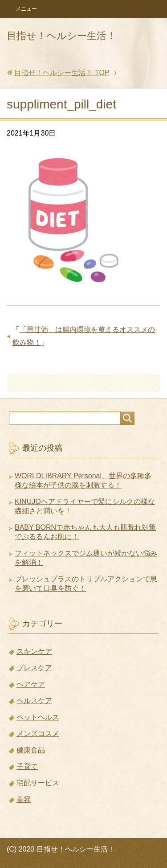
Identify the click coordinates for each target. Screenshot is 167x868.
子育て (27, 766)
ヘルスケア (34, 701)
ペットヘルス (38, 717)
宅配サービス (38, 783)
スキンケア (34, 651)
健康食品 (31, 750)
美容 (24, 799)
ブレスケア (34, 668)
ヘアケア (31, 684)
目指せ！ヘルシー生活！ (61, 36)
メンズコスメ (38, 734)
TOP (62, 73)
